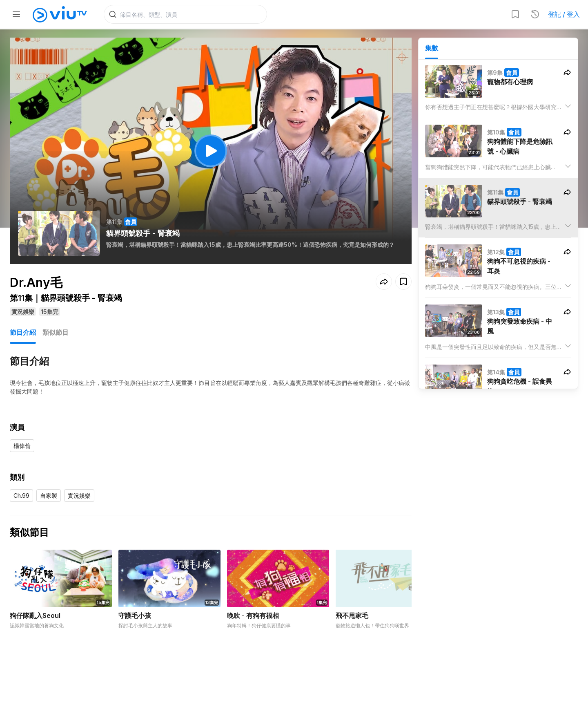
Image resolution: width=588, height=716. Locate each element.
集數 (432, 49)
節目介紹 (23, 334)
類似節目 (56, 334)
